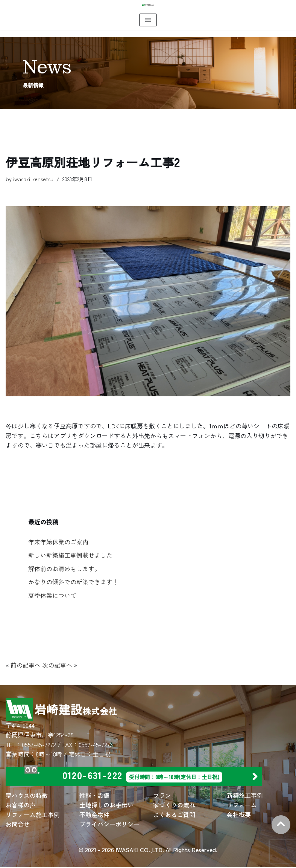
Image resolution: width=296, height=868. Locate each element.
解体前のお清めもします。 (64, 568)
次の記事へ (57, 665)
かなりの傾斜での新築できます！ (73, 582)
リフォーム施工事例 (33, 815)
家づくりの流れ (174, 805)
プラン (162, 796)
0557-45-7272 (39, 745)
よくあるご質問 (174, 815)
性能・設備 (94, 796)
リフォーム (242, 805)
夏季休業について (52, 596)
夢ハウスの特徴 (27, 796)
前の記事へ (26, 665)
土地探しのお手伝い (106, 805)
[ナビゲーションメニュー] (148, 20)
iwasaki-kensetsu (33, 179)
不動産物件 (94, 815)
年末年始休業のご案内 (58, 542)
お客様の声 (21, 805)
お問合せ (18, 825)
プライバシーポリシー (109, 825)
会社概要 (239, 815)
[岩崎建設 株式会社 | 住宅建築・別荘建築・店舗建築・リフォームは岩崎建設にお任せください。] (148, 5)
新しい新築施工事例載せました (70, 555)
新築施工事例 (245, 796)
